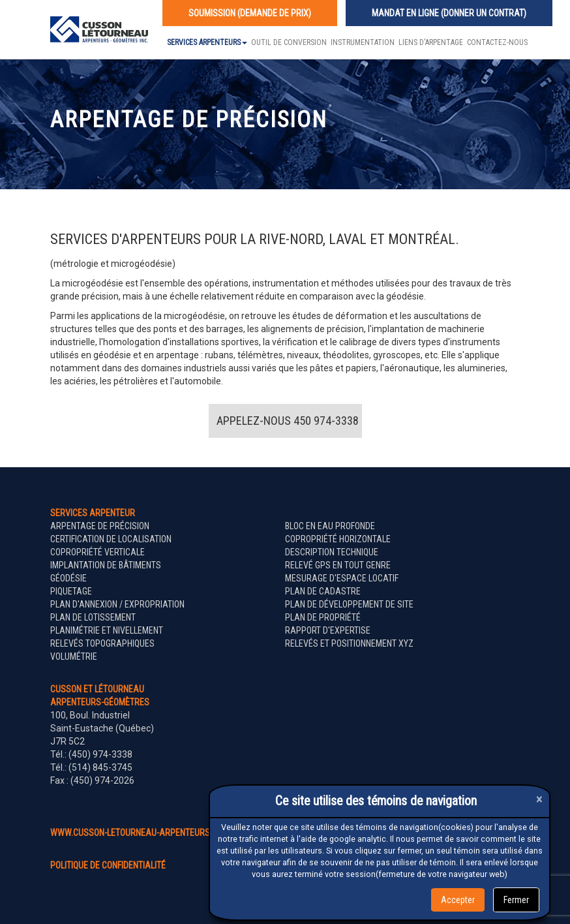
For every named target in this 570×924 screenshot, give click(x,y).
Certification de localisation (111, 539)
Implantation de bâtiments (106, 565)
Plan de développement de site (349, 604)
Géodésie (68, 578)
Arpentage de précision (100, 526)
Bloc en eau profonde (330, 526)
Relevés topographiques (102, 643)
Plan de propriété (323, 617)
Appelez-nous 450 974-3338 (288, 421)
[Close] (539, 799)
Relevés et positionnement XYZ (349, 643)
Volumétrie (74, 656)
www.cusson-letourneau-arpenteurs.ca (137, 833)
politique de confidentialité (108, 865)
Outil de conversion (289, 42)
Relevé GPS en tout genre (338, 565)
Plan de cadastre (323, 591)
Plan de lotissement (93, 617)
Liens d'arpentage (431, 42)
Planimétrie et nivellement (107, 630)
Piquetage (71, 591)
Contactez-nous (497, 42)
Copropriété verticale (97, 552)
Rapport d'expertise (328, 630)
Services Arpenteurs (207, 42)
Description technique (332, 552)
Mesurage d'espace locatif (342, 578)
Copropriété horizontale (338, 539)
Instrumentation (363, 42)
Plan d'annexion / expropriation (117, 604)
